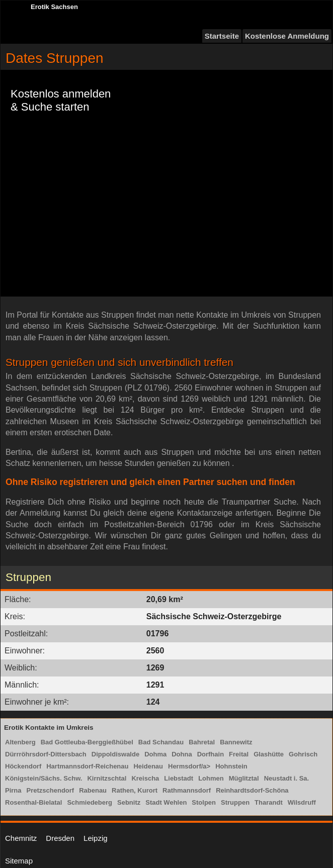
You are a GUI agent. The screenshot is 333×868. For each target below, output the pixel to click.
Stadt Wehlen (166, 802)
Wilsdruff (302, 802)
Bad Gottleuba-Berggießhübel (87, 742)
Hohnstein (231, 766)
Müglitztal (244, 778)
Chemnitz (21, 838)
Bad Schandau (161, 742)
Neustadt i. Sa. (287, 778)
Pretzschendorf (51, 790)
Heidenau (148, 766)
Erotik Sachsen (54, 7)
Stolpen (204, 802)
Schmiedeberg (90, 802)
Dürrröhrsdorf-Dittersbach (46, 754)
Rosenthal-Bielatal (33, 802)
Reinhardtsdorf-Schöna (252, 790)
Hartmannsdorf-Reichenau (87, 766)
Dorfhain (211, 754)
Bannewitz (236, 742)
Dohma (155, 754)
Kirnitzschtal (107, 778)
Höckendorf (23, 766)
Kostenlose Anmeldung (287, 36)
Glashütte (269, 754)
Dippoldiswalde (115, 754)
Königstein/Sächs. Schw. (44, 778)
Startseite (222, 36)
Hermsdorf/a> (189, 766)
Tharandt (269, 802)
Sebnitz (129, 802)
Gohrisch (303, 754)
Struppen (235, 802)
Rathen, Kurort (135, 790)
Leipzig (96, 838)
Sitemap (19, 861)
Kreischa (145, 778)
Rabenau (93, 790)
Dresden (60, 838)
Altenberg (20, 742)
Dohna (182, 754)
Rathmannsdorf (187, 790)
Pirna (13, 790)
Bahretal (202, 742)
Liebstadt (179, 778)
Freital (239, 754)
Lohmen (211, 778)
